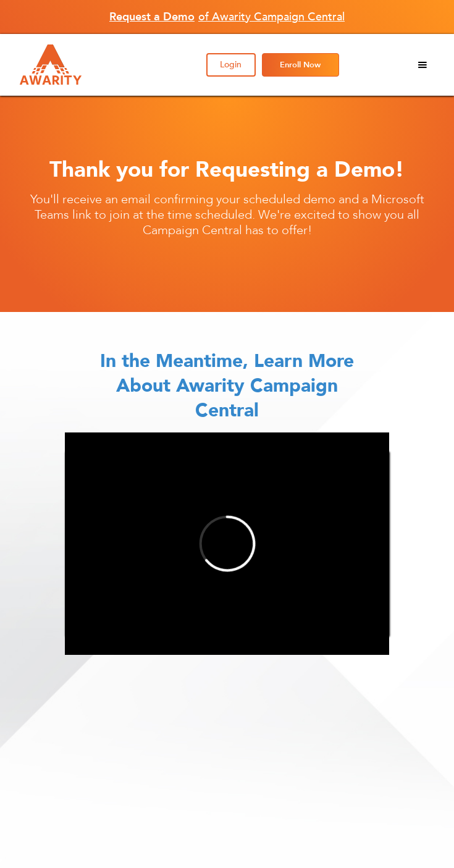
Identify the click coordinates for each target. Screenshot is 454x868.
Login (231, 65)
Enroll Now (300, 65)
